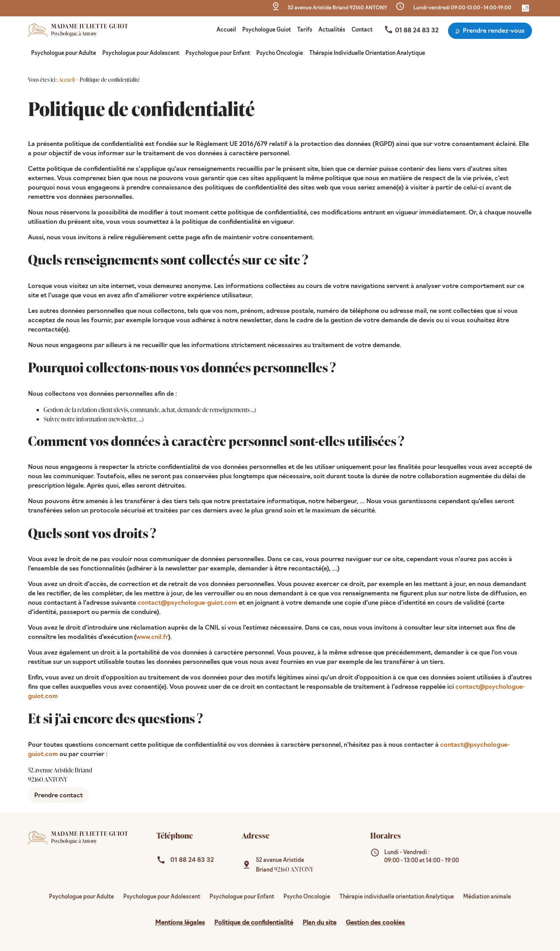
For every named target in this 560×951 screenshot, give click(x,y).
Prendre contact (59, 796)
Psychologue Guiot (267, 30)
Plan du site (319, 923)
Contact (362, 30)
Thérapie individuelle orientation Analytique (397, 897)
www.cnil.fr (152, 637)
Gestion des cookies (375, 923)
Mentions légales (180, 923)
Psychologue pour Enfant (218, 54)
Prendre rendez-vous (489, 31)
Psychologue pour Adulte (64, 54)
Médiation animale (487, 897)
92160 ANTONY (337, 8)
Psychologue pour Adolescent (141, 54)
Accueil (226, 30)
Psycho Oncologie (280, 54)
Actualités (332, 30)
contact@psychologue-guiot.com (187, 603)
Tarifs (305, 30)
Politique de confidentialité (254, 923)
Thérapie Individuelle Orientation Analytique (367, 54)
